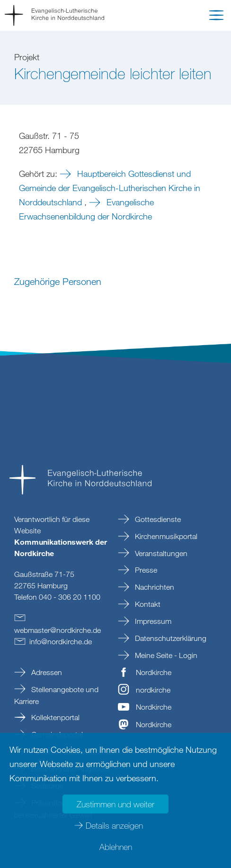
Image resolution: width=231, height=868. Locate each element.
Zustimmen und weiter (115, 804)
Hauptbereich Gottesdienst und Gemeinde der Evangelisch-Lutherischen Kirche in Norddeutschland (110, 188)
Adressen (46, 672)
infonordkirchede (61, 641)
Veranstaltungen (160, 553)
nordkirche (153, 690)
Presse (145, 570)
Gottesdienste (157, 519)
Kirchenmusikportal (165, 536)
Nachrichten (154, 587)
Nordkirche (154, 672)
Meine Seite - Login (165, 655)
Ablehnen (116, 847)
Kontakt (147, 604)
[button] (216, 17)
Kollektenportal (54, 717)
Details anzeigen (114, 825)
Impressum (152, 621)
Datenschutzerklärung (170, 638)
